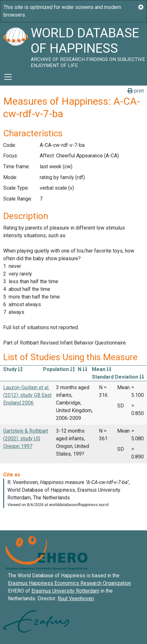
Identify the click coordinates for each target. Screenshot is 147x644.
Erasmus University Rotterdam (65, 591)
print (136, 91)
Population (59, 369)
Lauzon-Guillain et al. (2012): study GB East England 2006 (27, 395)
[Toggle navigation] (8, 77)
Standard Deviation (118, 377)
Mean (102, 369)
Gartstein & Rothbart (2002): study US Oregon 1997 (26, 439)
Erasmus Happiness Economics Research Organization (69, 583)
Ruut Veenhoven (76, 599)
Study (13, 369)
